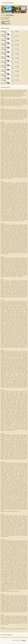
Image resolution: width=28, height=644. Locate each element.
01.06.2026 (4, 40)
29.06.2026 (4, 45)
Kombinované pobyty (6, 24)
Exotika (3, 23)
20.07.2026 (4, 49)
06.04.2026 (4, 32)
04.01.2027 (4, 71)
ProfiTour (24, 640)
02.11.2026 (4, 62)
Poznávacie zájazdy (6, 21)
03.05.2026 (4, 36)
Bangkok (12, 15)
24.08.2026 (4, 54)
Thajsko (8, 15)
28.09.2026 (4, 58)
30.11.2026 (4, 67)
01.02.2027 (4, 76)
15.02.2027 (4, 80)
